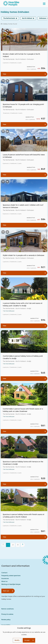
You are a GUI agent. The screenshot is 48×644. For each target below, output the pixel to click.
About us (4, 581)
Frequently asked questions (11, 576)
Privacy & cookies (7, 614)
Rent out (6, 591)
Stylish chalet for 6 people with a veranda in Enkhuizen (24, 255)
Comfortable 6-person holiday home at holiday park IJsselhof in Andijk (23, 357)
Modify (17, 640)
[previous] (3, 545)
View (4, 74)
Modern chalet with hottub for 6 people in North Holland (21, 55)
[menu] (44, 4)
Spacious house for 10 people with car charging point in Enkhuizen (23, 106)
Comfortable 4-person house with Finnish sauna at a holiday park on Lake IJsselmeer (23, 410)
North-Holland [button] (27, 18)
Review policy (6, 620)
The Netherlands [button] (9, 18)
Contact (4, 573)
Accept (27, 640)
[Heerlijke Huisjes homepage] (11, 4)
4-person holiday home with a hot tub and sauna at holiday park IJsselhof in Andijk (23, 304)
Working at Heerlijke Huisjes (11, 584)
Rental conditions (8, 609)
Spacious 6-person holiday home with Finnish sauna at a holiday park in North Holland (24, 516)
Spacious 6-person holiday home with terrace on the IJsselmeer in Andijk (23, 463)
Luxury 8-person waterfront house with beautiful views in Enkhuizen (24, 156)
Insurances (5, 578)
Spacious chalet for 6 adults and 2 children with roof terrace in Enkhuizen (23, 206)
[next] (23, 545)
